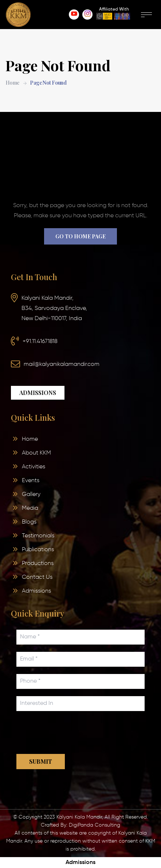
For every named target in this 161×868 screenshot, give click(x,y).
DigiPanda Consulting (95, 825)
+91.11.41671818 (40, 342)
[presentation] (72, 732)
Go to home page (80, 236)
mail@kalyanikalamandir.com (62, 364)
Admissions (80, 863)
